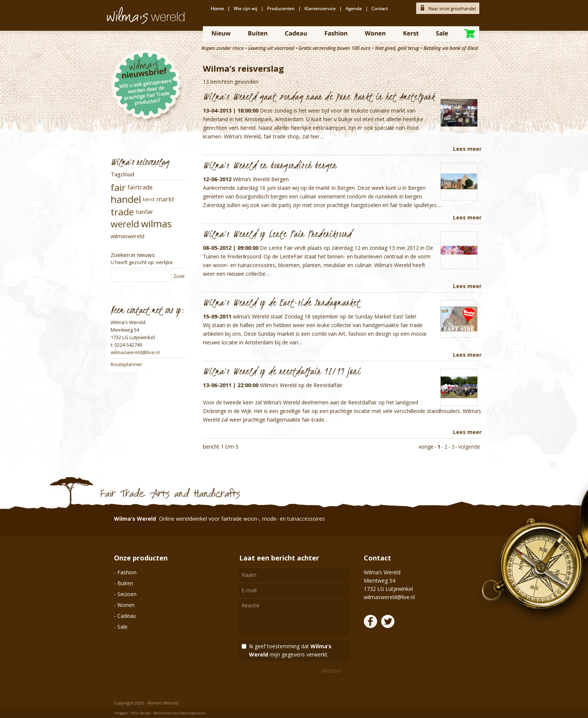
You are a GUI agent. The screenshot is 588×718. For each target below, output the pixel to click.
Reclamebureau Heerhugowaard (180, 713)
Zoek (179, 276)
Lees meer (467, 149)
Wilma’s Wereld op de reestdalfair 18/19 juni (282, 371)
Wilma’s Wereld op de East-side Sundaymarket (282, 302)
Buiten (125, 583)
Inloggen (121, 713)
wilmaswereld (127, 236)
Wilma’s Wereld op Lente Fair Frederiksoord (277, 234)
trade (122, 212)
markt (165, 199)
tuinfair (145, 212)
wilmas (156, 224)
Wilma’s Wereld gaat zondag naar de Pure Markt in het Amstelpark (319, 96)
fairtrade (140, 187)
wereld (125, 224)
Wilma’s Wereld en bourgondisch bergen (270, 165)
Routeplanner (126, 364)
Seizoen (127, 594)
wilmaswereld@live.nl (135, 352)
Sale (122, 627)
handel (126, 199)
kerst (149, 199)
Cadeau (127, 616)
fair (118, 187)
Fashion (127, 572)
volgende (469, 447)
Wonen (126, 605)
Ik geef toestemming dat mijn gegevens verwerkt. (290, 650)
